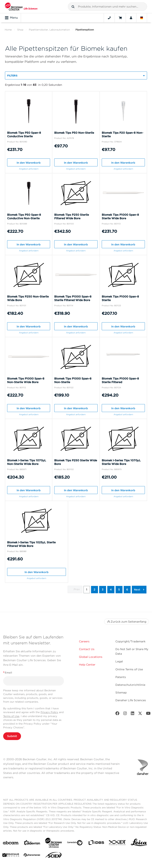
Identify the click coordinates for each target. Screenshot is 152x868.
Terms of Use (11, 716)
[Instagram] (125, 714)
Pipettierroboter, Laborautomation (49, 30)
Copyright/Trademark (130, 641)
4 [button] (111, 589)
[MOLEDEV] (11, 856)
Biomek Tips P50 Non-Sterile (74, 133)
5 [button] (119, 589)
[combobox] (107, 7)
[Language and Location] (142, 18)
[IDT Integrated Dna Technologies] (118, 843)
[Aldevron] (32, 844)
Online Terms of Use (129, 669)
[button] (73, 7)
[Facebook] (117, 714)
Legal (119, 661)
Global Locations (91, 657)
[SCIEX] (53, 856)
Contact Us (87, 649)
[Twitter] (140, 714)
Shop (20, 30)
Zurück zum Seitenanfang (126, 622)
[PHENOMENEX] (32, 856)
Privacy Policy (49, 712)
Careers (84, 641)
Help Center (87, 665)
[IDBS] (96, 844)
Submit (12, 736)
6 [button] (127, 589)
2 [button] (95, 589)
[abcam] (11, 844)
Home (8, 30)
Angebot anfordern (29, 169)
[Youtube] (148, 714)
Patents (121, 677)
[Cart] (120, 18)
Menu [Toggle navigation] (11, 18)
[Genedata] (75, 844)
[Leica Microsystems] (139, 843)
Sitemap (121, 692)
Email (8, 673)
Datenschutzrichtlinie (130, 685)
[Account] (131, 18)
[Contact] (109, 18)
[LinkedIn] (133, 714)
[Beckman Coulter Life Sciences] (53, 844)
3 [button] (103, 589)
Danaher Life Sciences (131, 700)
